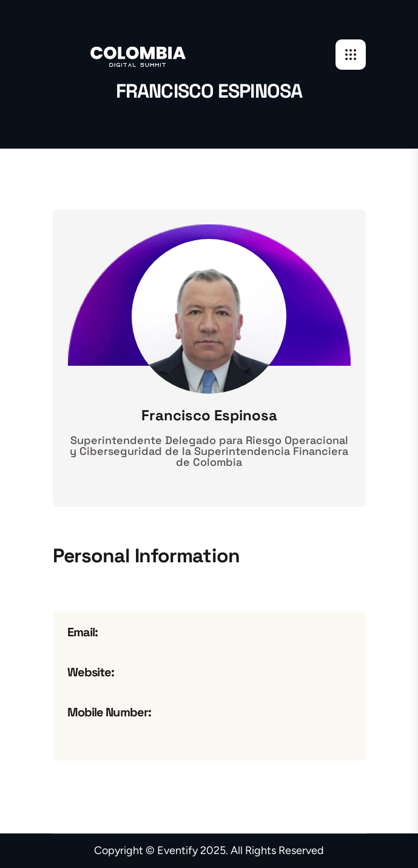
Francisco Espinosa (209, 415)
